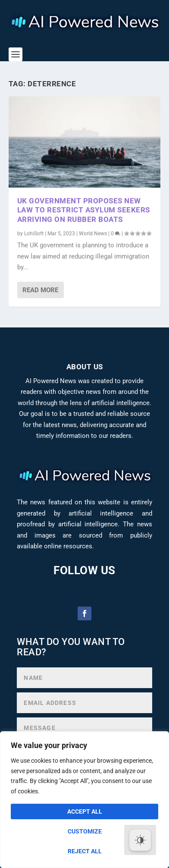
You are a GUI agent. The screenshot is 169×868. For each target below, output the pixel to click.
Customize (85, 831)
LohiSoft (34, 233)
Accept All (85, 811)
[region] (84, 800)
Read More (40, 289)
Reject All (85, 851)
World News (93, 233)
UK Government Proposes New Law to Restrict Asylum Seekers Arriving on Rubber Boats (84, 210)
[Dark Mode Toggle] (140, 840)
